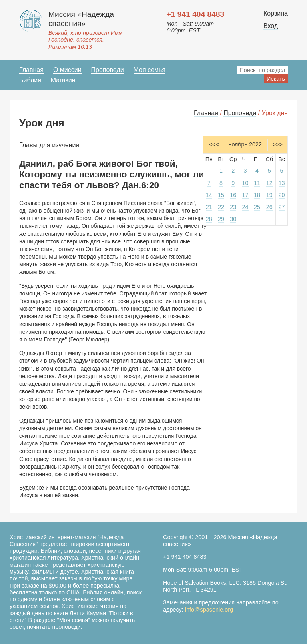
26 (269, 207)
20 (282, 195)
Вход (271, 26)
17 (245, 195)
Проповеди (108, 70)
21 (209, 207)
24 (245, 207)
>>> (278, 144)
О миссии (67, 70)
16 (233, 195)
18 (257, 195)
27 (282, 207)
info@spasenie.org (209, 610)
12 (269, 183)
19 (269, 195)
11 (257, 183)
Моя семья (150, 70)
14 (209, 195)
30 (233, 219)
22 (221, 207)
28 (209, 219)
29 (221, 219)
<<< (214, 144)
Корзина (276, 13)
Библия (30, 80)
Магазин (63, 80)
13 (282, 183)
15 (221, 195)
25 (257, 207)
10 (245, 183)
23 (233, 207)
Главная (31, 70)
